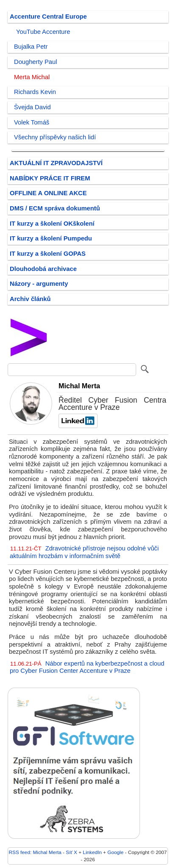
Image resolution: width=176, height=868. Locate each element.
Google (115, 852)
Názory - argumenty (39, 284)
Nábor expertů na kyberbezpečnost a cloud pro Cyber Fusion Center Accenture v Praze (87, 667)
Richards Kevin (35, 92)
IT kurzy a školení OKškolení (52, 224)
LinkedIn (92, 852)
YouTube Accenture (43, 32)
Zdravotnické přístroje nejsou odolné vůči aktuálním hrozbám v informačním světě (84, 552)
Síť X (71, 852)
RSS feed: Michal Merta (35, 852)
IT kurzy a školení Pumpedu (51, 238)
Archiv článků (30, 299)
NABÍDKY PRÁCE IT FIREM (50, 178)
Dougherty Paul (35, 62)
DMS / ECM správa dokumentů (55, 208)
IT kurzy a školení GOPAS (48, 254)
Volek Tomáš (32, 122)
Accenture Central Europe (48, 17)
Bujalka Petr (31, 47)
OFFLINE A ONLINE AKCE (48, 193)
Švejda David (32, 107)
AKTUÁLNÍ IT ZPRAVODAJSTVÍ (56, 163)
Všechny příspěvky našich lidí (55, 137)
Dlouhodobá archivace (43, 269)
